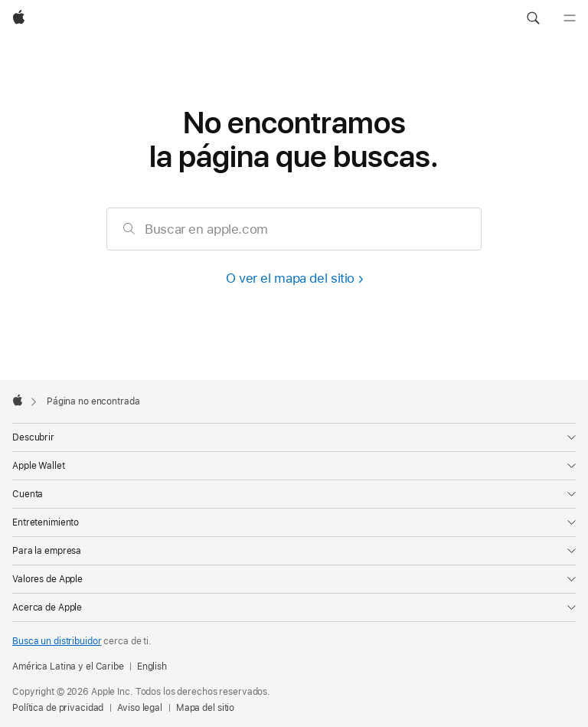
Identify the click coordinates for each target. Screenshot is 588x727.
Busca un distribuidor (57, 641)
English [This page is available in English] (152, 666)
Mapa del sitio (205, 708)
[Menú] (570, 18)
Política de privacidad (58, 708)
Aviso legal (140, 708)
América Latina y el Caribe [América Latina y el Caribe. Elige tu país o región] (68, 666)
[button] (533, 18)
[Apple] (19, 18)
